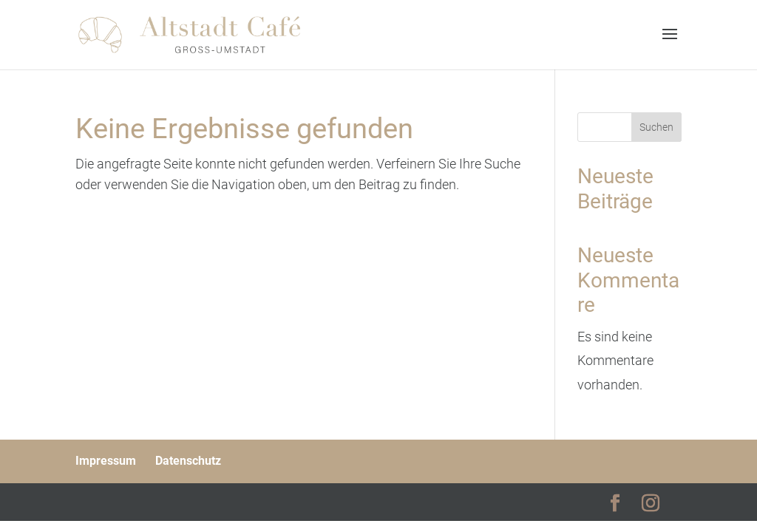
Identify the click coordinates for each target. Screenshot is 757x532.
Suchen (656, 127)
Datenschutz (188, 461)
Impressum (106, 461)
